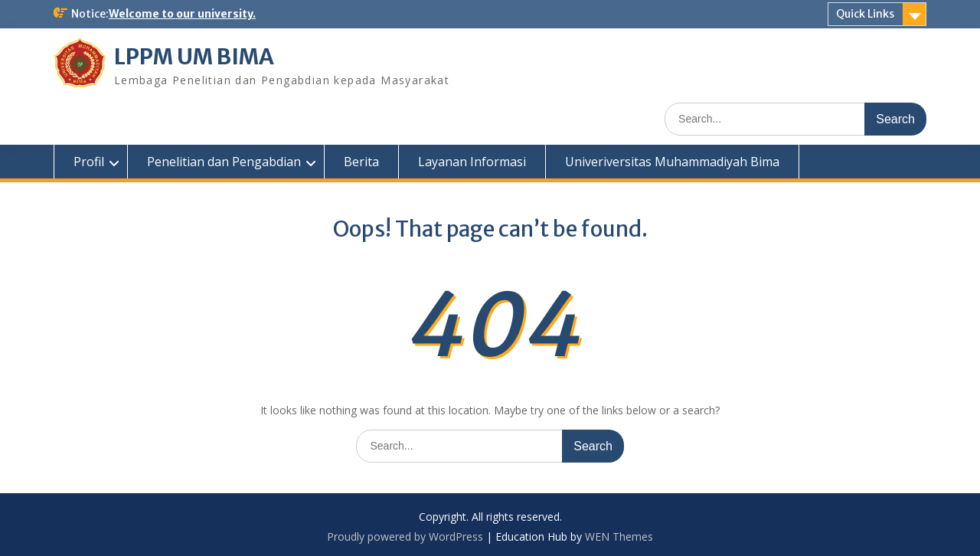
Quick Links (865, 14)
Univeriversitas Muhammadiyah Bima (672, 162)
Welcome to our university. (182, 14)
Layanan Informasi (472, 162)
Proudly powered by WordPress (405, 536)
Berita (361, 162)
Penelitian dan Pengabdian (224, 162)
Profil (89, 162)
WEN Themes (619, 536)
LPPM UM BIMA (194, 57)
